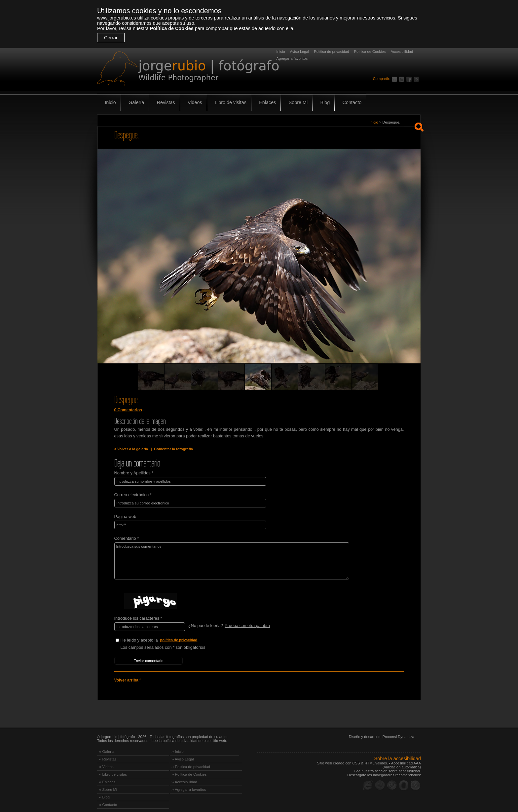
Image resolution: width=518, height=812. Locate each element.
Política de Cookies (172, 28)
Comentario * (127, 536)
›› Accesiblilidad (184, 777)
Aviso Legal (300, 52)
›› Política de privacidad (191, 761)
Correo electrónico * (133, 493)
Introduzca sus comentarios (224, 558)
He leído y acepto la (170, 637)
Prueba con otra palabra (247, 623)
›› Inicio (178, 746)
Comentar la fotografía (169, 449)
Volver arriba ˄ (127, 675)
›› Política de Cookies (189, 769)
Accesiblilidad (402, 52)
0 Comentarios (128, 410)
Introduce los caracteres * (138, 616)
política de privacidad (180, 637)
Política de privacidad (331, 52)
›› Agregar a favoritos (189, 784)
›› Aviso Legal (183, 754)
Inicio (281, 52)
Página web (125, 515)
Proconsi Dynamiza (398, 731)
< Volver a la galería (130, 449)
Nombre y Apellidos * (134, 472)
